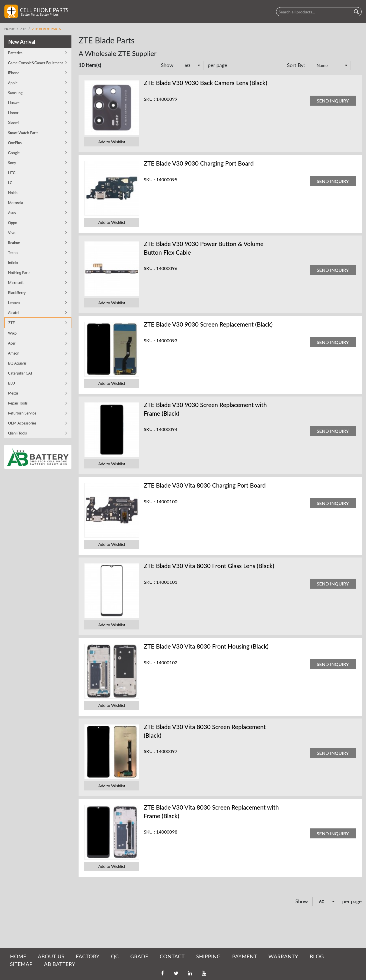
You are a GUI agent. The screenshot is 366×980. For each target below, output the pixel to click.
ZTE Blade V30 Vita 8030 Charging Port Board (205, 485)
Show (167, 65)
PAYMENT (245, 956)
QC (115, 956)
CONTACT (172, 956)
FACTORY (88, 956)
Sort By (295, 65)
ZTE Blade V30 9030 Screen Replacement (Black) (208, 324)
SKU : (149, 99)
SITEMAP (21, 964)
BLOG (317, 956)
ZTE (23, 29)
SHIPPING (208, 956)
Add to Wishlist (112, 142)
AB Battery (60, 964)
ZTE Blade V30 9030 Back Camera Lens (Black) (205, 83)
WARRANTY (283, 956)
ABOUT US (51, 956)
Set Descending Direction (356, 66)
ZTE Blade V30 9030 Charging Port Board (199, 163)
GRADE (139, 956)
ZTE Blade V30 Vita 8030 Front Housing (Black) (206, 646)
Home (10, 29)
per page (217, 65)
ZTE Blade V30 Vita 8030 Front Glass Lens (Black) (209, 566)
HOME (18, 956)
